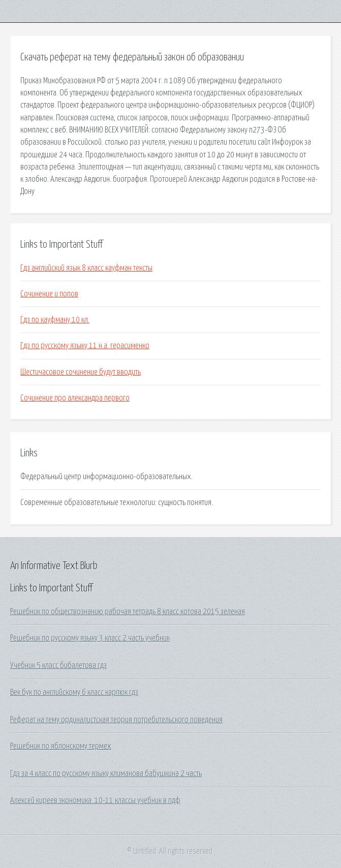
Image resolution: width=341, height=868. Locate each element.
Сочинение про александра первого (75, 398)
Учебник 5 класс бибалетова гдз (58, 665)
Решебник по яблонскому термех (61, 746)
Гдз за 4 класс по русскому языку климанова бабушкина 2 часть (106, 774)
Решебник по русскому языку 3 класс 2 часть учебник (90, 638)
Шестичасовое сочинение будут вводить (81, 372)
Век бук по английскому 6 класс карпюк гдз (74, 692)
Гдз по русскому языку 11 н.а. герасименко (85, 346)
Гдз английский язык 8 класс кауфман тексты (86, 268)
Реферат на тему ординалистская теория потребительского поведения (116, 720)
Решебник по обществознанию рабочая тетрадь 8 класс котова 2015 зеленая (128, 612)
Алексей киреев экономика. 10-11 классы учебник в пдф (95, 800)
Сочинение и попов (49, 294)
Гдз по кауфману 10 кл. (55, 320)
